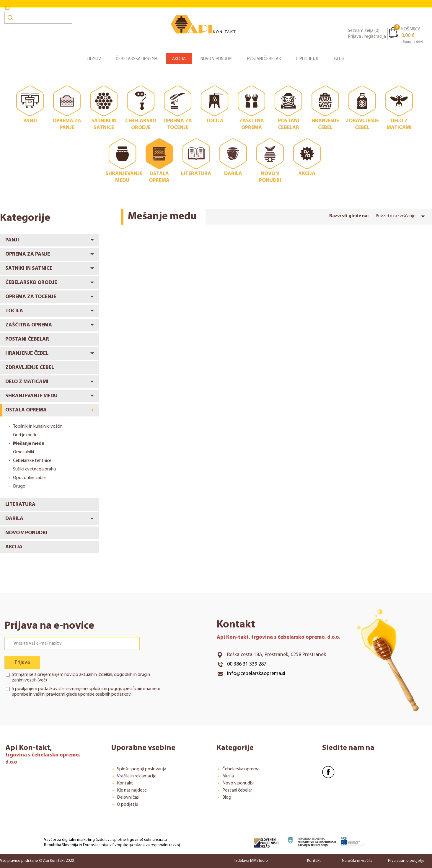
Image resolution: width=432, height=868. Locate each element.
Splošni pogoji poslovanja (142, 769)
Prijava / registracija (367, 37)
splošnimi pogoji (105, 689)
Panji (12, 240)
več (42, 680)
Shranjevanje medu (31, 396)
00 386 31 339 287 (247, 664)
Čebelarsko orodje (31, 283)
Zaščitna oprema (29, 325)
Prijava (22, 662)
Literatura (20, 505)
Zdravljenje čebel (30, 368)
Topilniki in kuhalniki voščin (38, 426)
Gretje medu (25, 435)
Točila (14, 311)
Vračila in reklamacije (137, 776)
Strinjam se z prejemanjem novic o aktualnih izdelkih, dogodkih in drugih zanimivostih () (81, 677)
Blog (339, 58)
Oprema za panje (28, 254)
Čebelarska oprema (137, 58)
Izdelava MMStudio (251, 861)
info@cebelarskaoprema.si (256, 674)
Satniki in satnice (29, 268)
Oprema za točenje (31, 297)
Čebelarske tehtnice (32, 461)
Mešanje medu (29, 444)
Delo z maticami (27, 382)
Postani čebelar (264, 58)
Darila (14, 519)
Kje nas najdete (132, 790)
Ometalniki (23, 452)
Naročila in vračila (357, 861)
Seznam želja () (364, 31)
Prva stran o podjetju (406, 861)
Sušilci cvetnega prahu (34, 469)
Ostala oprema (26, 410)
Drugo (19, 486)
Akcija (179, 58)
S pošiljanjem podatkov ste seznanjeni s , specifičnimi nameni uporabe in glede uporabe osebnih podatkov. (86, 692)
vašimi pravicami (49, 694)
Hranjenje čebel (27, 353)
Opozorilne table (29, 478)
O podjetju (308, 58)
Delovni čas (128, 797)
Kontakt (125, 783)
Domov (94, 58)
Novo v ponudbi (216, 58)
